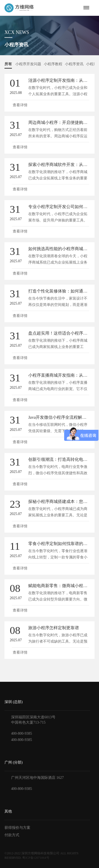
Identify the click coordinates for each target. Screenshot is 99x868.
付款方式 (12, 835)
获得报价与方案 (17, 828)
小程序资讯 (74, 64)
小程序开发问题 (28, 64)
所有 (8, 64)
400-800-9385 (22, 733)
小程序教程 (53, 64)
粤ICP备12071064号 (36, 858)
